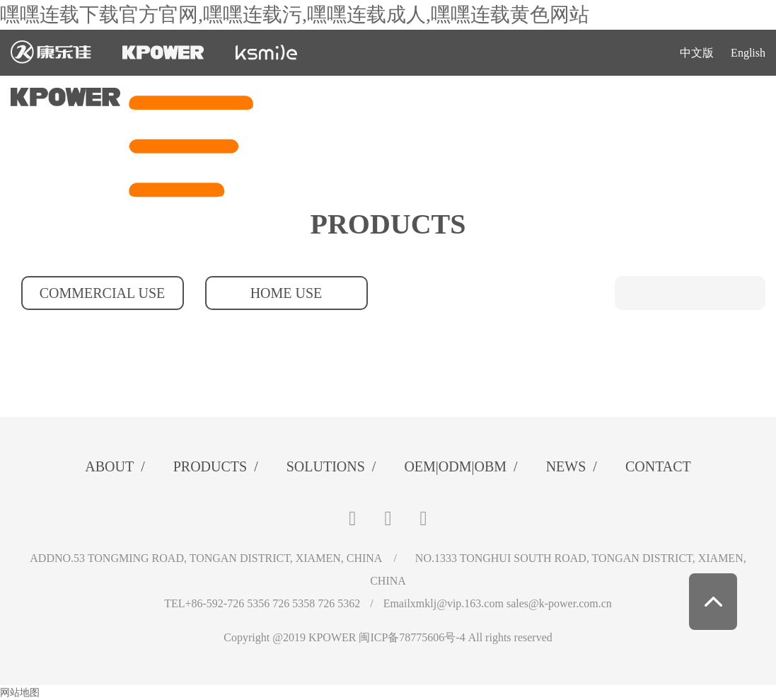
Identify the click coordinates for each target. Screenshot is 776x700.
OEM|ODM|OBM (461, 466)
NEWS (572, 466)
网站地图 (20, 693)
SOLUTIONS (331, 466)
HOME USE (286, 293)
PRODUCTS (216, 466)
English (748, 53)
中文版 (697, 53)
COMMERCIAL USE (103, 293)
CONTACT (658, 466)
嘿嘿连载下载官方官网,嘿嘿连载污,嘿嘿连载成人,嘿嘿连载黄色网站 (295, 15)
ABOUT (115, 466)
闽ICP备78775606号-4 (412, 637)
